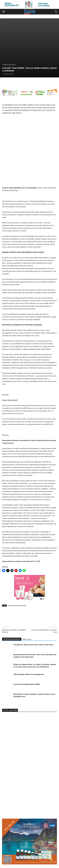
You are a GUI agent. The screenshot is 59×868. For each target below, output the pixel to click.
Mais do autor (27, 619)
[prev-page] (3, 684)
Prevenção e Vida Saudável (9, 45)
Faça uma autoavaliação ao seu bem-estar (44, 611)
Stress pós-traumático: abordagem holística (14, 611)
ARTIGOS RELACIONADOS (12, 619)
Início (3, 16)
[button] (4, 12)
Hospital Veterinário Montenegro (17, 586)
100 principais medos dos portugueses (29, 655)
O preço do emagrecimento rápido (27, 664)
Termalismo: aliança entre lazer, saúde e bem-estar (33, 625)
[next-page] (7, 684)
